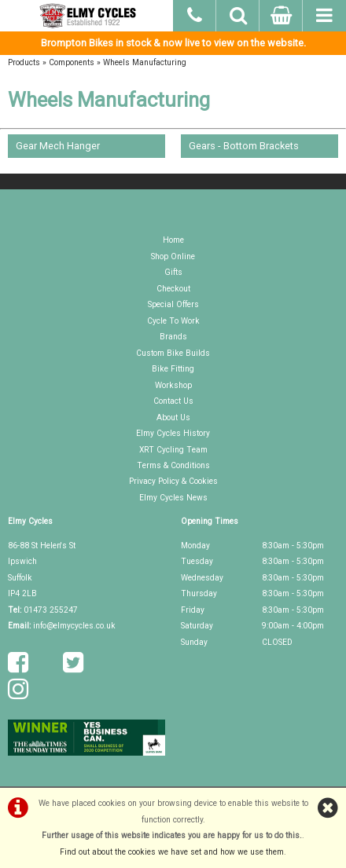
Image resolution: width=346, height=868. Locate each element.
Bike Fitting (173, 369)
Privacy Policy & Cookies (173, 481)
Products (24, 62)
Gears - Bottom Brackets (244, 146)
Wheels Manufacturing (145, 62)
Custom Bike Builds (173, 353)
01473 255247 (51, 610)
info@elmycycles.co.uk (74, 626)
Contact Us (173, 401)
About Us (173, 418)
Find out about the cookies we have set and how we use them (172, 852)
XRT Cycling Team (173, 450)
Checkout (173, 289)
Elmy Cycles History (173, 433)
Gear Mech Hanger (58, 146)
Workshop (173, 385)
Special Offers (173, 304)
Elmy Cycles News (173, 498)
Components (72, 62)
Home (173, 240)
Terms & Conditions (173, 465)
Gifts (173, 272)
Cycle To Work (173, 321)
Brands (173, 337)
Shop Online (173, 256)
